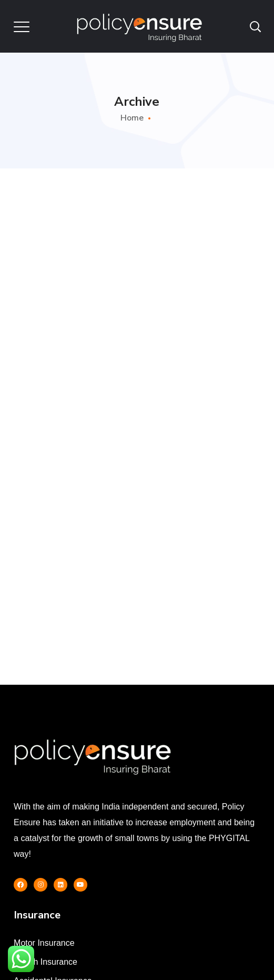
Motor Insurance (44, 943)
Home (132, 118)
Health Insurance (45, 962)
